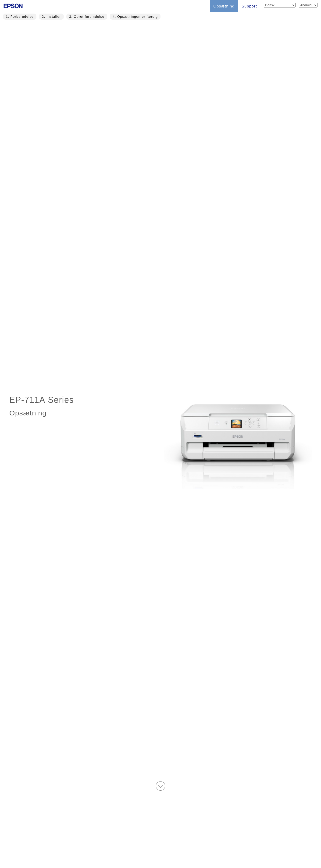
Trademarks (174, 843)
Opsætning (224, 6)
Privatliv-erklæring (210, 843)
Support (249, 6)
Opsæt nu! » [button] (174, 577)
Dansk (112, 843)
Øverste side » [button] (160, 807)
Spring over (174, 253)
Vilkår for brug (142, 843)
